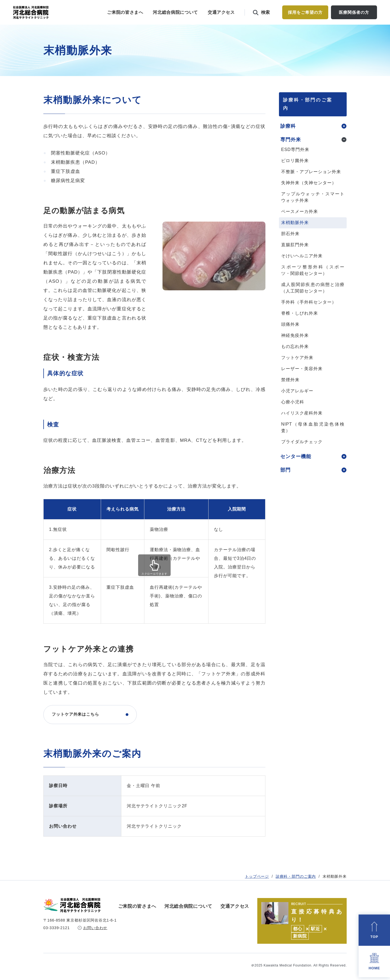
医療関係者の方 (354, 12)
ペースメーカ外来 (300, 223)
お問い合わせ (95, 933)
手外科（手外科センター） (309, 313)
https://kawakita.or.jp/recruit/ (302, 921)
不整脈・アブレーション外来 (311, 183)
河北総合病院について (175, 12)
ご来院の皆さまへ (125, 12)
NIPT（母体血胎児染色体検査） (313, 438)
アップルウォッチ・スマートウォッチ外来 (313, 208)
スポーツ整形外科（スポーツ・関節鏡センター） (313, 281)
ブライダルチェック (302, 453)
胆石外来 (290, 245)
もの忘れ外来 (295, 358)
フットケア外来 (297, 369)
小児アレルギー (297, 402)
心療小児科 (293, 413)
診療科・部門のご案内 (296, 83)
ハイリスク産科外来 (302, 424)
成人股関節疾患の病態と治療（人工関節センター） (313, 299)
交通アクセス (221, 12)
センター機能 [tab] (296, 468)
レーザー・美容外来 (302, 380)
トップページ (257, 83)
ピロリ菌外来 (295, 172)
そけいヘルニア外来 (302, 267)
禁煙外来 (290, 391)
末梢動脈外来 (295, 234)
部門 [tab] (285, 481)
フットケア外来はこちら (79, 726)
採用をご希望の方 (305, 12)
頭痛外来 (290, 335)
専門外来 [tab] (291, 151)
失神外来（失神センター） (309, 194)
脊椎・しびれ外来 (300, 324)
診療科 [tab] (288, 137)
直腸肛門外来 (295, 256)
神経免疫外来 (295, 346)
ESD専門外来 (295, 161)
